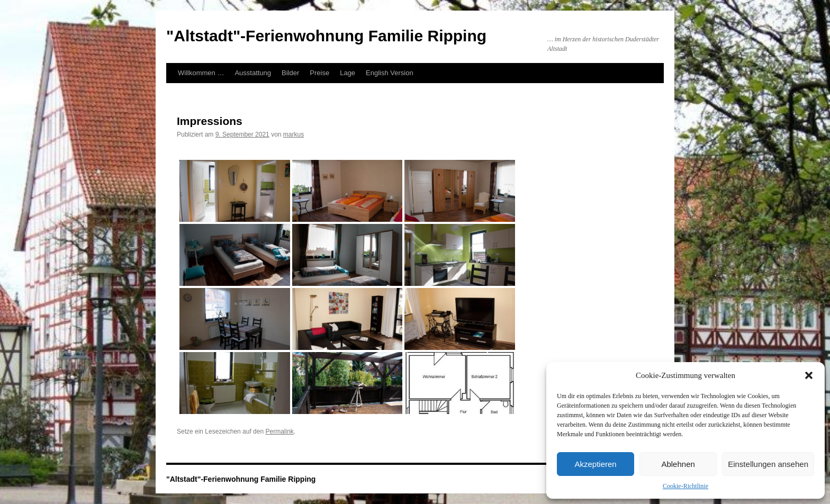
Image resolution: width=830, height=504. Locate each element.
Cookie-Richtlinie (685, 486)
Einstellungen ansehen (768, 464)
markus (294, 134)
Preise (319, 73)
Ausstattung (253, 73)
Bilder (290, 73)
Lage (348, 73)
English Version (390, 73)
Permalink (279, 431)
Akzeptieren (595, 464)
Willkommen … (201, 73)
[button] (809, 375)
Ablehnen (678, 464)
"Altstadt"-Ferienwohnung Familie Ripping (326, 36)
